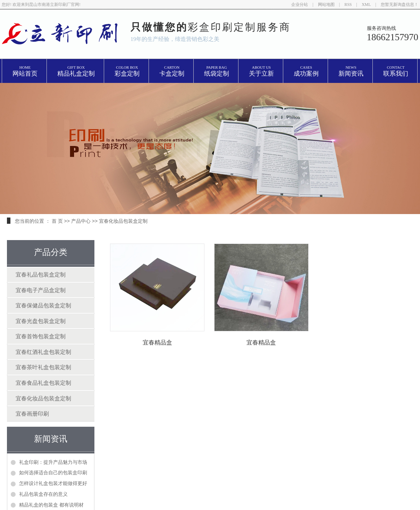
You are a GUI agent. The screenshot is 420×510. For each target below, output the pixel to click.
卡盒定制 (172, 71)
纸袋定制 (217, 71)
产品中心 (81, 221)
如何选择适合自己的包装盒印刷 (53, 473)
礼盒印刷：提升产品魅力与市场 (53, 462)
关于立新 (261, 71)
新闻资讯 (351, 71)
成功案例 (306, 71)
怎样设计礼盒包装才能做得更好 (53, 483)
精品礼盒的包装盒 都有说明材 (51, 505)
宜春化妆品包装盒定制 (123, 221)
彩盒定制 (127, 71)
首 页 (57, 221)
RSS (348, 5)
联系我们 (396, 71)
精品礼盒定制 (76, 71)
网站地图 (326, 5)
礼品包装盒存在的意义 (43, 494)
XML (366, 5)
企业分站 (300, 5)
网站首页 (25, 71)
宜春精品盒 (161, 343)
